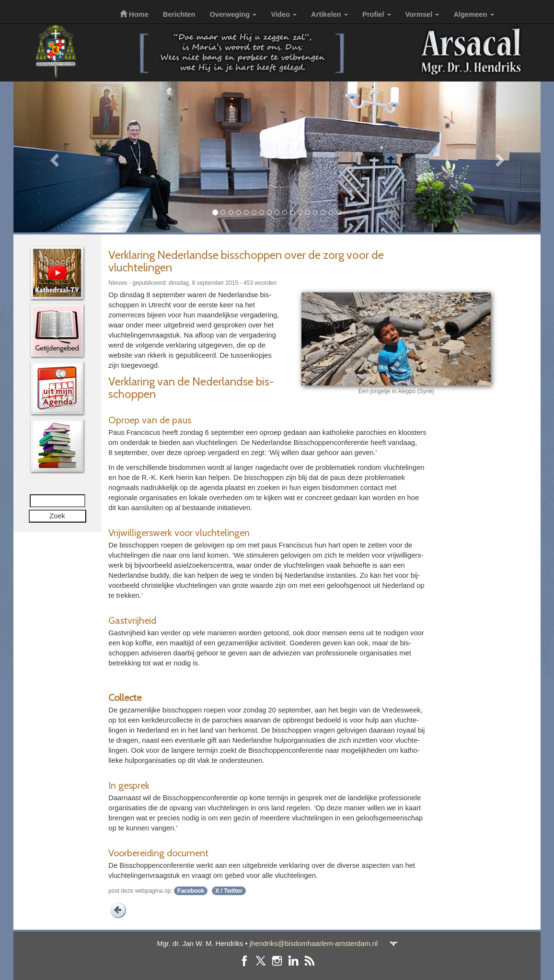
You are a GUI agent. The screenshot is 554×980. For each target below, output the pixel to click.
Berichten (179, 14)
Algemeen (473, 14)
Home (134, 14)
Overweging (233, 14)
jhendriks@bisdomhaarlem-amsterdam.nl (314, 944)
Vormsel (422, 14)
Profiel (377, 14)
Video (284, 14)
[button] (53, 157)
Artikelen (329, 14)
